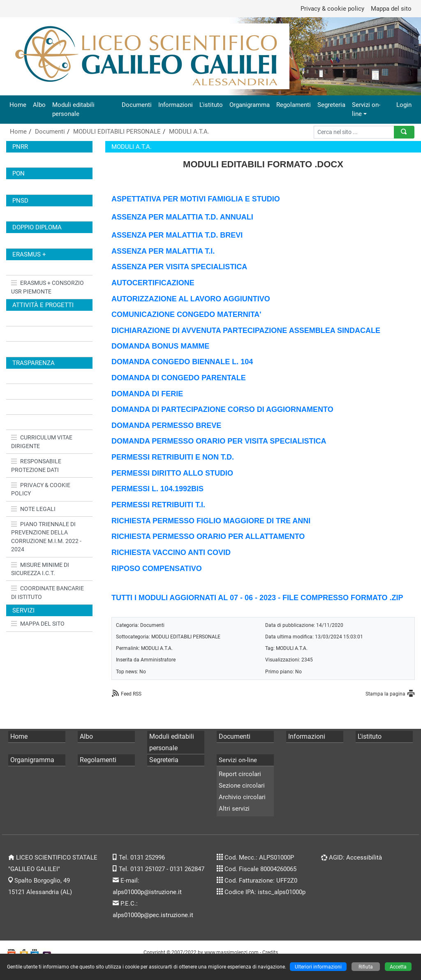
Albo (39, 105)
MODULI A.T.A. (189, 132)
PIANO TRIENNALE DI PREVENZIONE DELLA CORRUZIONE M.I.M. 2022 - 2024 (46, 537)
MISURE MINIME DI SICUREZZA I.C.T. (40, 569)
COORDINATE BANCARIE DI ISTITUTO (47, 592)
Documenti (137, 105)
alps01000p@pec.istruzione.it (153, 915)
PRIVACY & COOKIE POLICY (41, 489)
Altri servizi (234, 809)
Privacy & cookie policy (332, 9)
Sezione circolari (242, 786)
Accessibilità (364, 857)
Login (404, 105)
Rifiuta (366, 967)
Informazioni (176, 105)
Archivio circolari (242, 797)
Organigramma (250, 105)
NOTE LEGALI (33, 509)
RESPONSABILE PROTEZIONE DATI (36, 465)
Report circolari (240, 774)
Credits (270, 952)
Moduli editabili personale (73, 109)
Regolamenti (294, 105)
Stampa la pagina (385, 694)
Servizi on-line (366, 109)
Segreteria (331, 105)
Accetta (398, 967)
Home (18, 105)
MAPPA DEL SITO (38, 624)
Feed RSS (131, 694)
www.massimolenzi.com (231, 952)
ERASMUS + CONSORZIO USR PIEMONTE (47, 287)
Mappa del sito (391, 9)
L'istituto (211, 105)
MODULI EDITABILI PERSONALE (117, 132)
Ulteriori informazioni (318, 967)
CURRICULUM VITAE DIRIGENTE (42, 441)
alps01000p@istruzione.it (147, 892)
